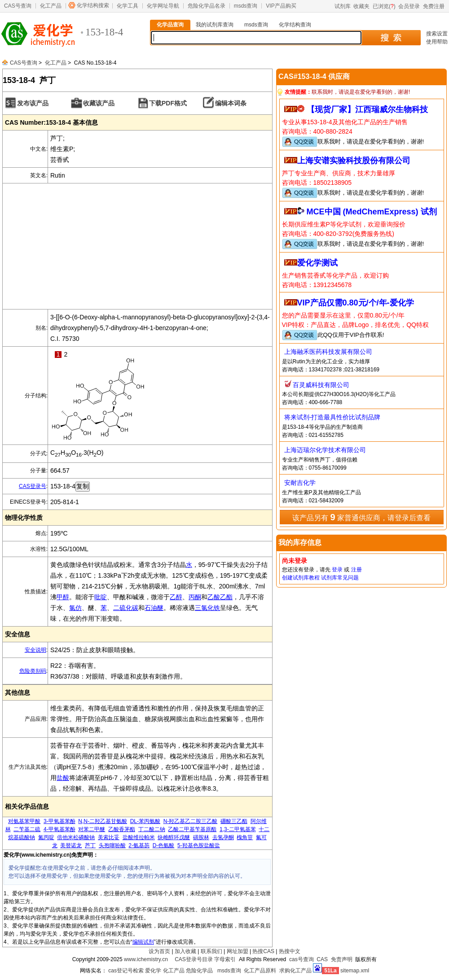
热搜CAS (263, 951)
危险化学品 (199, 971)
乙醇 (176, 597)
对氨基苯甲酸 (24, 821)
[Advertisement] (137, 246)
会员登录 (409, 6)
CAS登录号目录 (194, 959)
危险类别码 (33, 671)
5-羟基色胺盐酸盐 (199, 845)
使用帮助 (437, 42)
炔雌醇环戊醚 (174, 837)
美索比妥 (109, 837)
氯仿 (75, 608)
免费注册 (434, 6)
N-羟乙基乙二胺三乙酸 (191, 821)
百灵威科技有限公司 (321, 385)
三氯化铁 (207, 608)
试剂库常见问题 (340, 578)
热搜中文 (290, 951)
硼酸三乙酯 (234, 821)
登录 (337, 570)
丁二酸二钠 (152, 829)
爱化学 (153, 971)
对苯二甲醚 (92, 829)
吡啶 (101, 597)
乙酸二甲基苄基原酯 (192, 829)
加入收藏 (185, 951)
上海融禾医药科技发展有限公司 (328, 352)
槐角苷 (245, 837)
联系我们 (211, 951)
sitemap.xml (355, 971)
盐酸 (63, 778)
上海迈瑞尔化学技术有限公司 (325, 450)
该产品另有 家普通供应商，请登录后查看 (361, 517)
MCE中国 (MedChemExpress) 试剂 (372, 212)
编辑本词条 (231, 103)
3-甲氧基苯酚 (59, 821)
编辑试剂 (143, 942)
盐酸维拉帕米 (139, 837)
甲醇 (63, 597)
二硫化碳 (126, 608)
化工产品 (51, 6)
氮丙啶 (46, 837)
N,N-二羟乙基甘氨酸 (103, 821)
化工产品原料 (260, 971)
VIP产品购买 (281, 6)
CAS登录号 (33, 486)
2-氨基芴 (139, 845)
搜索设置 (437, 34)
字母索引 (225, 959)
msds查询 (246, 6)
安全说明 (35, 650)
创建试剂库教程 (301, 578)
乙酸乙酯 (220, 597)
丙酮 (195, 597)
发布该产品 (33, 103)
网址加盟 (238, 951)
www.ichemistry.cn (146, 959)
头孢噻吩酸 (112, 845)
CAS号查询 (18, 6)
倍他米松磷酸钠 (76, 837)
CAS (322, 959)
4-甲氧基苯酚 (59, 829)
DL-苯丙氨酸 (145, 821)
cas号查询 (302, 959)
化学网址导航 (163, 6)
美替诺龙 (71, 845)
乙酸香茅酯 (122, 829)
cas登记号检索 (126, 971)
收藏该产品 (99, 103)
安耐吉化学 (300, 483)
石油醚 (154, 608)
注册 (357, 570)
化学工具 (128, 6)
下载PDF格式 (168, 103)
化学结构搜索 (93, 5)
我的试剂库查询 (215, 25)
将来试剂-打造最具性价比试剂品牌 (332, 417)
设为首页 (159, 951)
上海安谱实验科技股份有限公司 (354, 161)
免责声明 (342, 959)
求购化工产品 (295, 971)
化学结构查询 (295, 25)
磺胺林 (201, 837)
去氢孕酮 (223, 837)
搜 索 (391, 38)
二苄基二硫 (27, 829)
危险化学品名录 (207, 6)
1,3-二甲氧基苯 (238, 829)
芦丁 (90, 845)
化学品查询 (170, 25)
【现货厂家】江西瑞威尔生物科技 (367, 109)
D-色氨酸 (164, 845)
